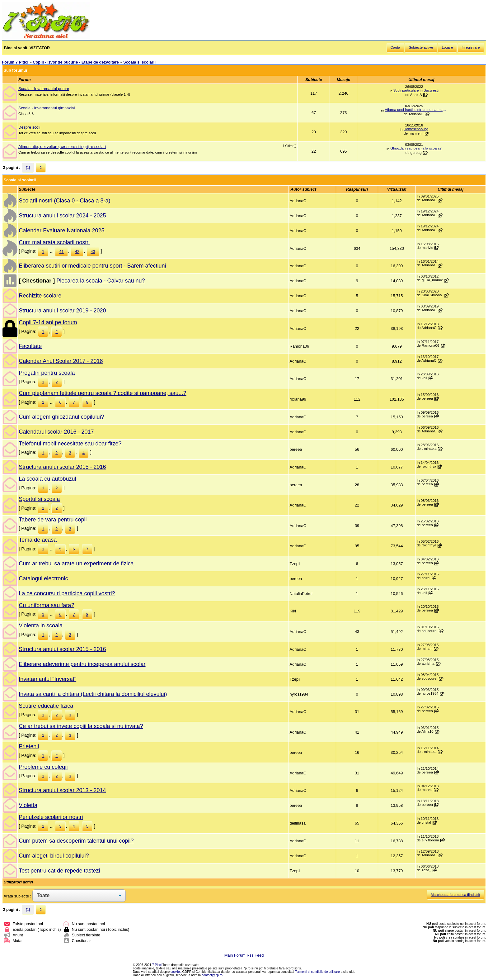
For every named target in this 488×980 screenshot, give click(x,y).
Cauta (395, 47)
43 (93, 252)
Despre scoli (29, 127)
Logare (448, 47)
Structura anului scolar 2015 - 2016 (62, 467)
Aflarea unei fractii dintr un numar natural (416, 110)
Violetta (28, 805)
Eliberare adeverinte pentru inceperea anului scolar (82, 664)
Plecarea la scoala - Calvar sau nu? (101, 281)
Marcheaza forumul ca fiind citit (455, 895)
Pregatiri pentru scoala (47, 373)
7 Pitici (157, 965)
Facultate (30, 346)
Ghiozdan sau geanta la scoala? (416, 148)
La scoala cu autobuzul (47, 479)
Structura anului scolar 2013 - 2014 (62, 790)
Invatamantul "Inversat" (47, 679)
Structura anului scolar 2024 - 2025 (62, 216)
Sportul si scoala (39, 499)
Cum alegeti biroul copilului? (54, 856)
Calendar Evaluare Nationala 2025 (61, 231)
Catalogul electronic (43, 578)
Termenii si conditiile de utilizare (317, 972)
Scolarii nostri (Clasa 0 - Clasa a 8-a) (64, 201)
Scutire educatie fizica (46, 706)
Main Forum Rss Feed (244, 955)
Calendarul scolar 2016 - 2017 (56, 432)
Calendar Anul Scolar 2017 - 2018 (61, 361)
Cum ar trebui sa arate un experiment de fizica (76, 564)
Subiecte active (421, 47)
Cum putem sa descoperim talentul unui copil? (76, 841)
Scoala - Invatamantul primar (44, 89)
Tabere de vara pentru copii (53, 520)
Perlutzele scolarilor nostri (51, 817)
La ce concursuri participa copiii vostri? (67, 593)
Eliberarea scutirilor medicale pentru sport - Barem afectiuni (92, 266)
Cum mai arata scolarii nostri (54, 242)
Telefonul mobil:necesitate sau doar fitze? (70, 444)
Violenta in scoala (41, 626)
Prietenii (29, 746)
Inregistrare (471, 47)
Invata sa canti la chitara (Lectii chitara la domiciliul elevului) (93, 694)
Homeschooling (416, 129)
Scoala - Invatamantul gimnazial (47, 108)
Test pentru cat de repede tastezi (59, 871)
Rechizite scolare (40, 296)
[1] (28, 168)
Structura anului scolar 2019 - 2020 (62, 311)
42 (77, 252)
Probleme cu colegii (43, 767)
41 (61, 252)
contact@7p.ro (212, 975)
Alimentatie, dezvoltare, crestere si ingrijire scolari (62, 147)
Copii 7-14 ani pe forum (48, 322)
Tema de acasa (38, 540)
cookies (176, 972)
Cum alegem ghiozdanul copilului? (61, 417)
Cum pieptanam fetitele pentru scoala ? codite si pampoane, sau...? (102, 393)
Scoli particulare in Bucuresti (416, 90)
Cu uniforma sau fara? (46, 605)
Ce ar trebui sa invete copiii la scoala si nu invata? (81, 726)
